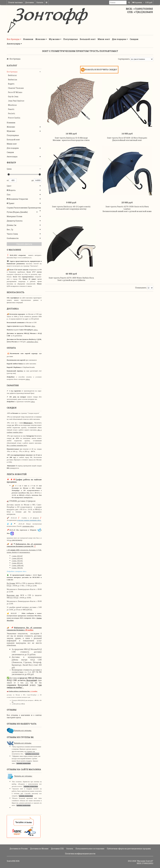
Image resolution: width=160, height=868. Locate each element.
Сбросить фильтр (24, 244)
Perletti (12, 113)
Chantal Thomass (16, 88)
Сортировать (124, 59)
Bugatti (11, 84)
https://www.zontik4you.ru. (22, 258)
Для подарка (120, 39)
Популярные (70, 39)
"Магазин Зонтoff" (145, 861)
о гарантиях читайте (23, 402)
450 (13, 180)
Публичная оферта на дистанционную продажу (129, 849)
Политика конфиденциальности (80, 854)
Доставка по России (18, 849)
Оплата (40, 2)
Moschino (12, 105)
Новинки (28, 39)
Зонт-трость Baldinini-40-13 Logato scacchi (71, 212)
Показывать (141, 295)
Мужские (55, 39)
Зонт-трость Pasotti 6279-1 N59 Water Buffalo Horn (71, 285)
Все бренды (14, 39)
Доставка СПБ (57, 849)
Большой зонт (88, 39)
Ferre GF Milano (15, 92)
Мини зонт (104, 39)
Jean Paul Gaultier (16, 101)
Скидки (134, 39)
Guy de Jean (13, 97)
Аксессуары (14, 44)
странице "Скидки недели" (30, 413)
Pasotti (11, 109)
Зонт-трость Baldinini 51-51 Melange (71, 140)
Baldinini (12, 75)
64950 (38, 180)
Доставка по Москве (39, 849)
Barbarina (12, 80)
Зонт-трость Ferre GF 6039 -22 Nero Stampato (127, 140)
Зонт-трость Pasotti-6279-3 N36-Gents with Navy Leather (127, 213)
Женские (41, 39)
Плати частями (15, 2)
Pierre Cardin (14, 118)
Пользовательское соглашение (90, 849)
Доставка (29, 2)
